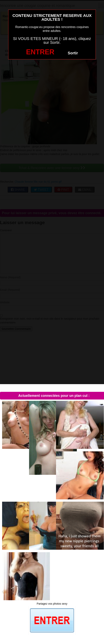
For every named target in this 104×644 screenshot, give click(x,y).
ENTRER (40, 52)
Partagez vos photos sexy (52, 604)
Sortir (73, 53)
